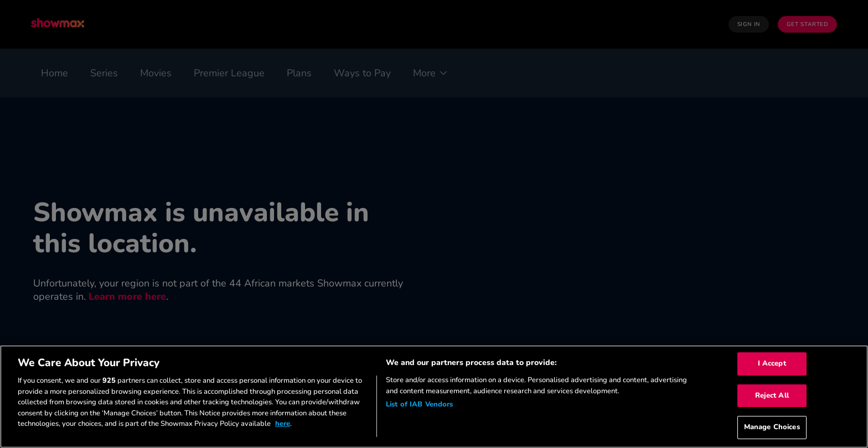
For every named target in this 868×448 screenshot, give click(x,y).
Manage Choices (772, 427)
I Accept (772, 363)
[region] (434, 397)
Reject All (772, 395)
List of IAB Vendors (419, 404)
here (283, 424)
